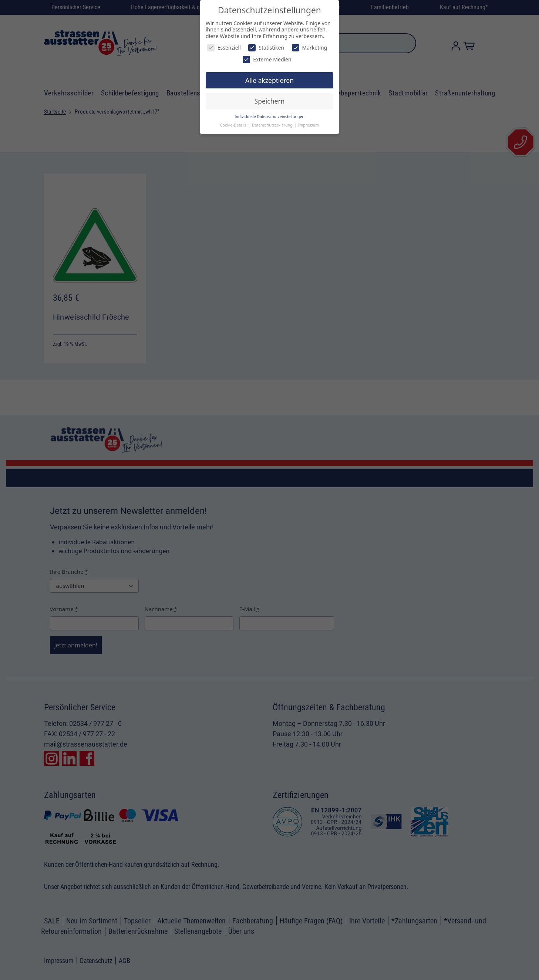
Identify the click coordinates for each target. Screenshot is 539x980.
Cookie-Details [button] (234, 125)
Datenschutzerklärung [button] (273, 125)
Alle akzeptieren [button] (269, 80)
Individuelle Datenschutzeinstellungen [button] (269, 117)
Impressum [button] (309, 125)
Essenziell (224, 48)
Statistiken (266, 48)
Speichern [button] (270, 101)
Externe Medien (267, 59)
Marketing (310, 48)
